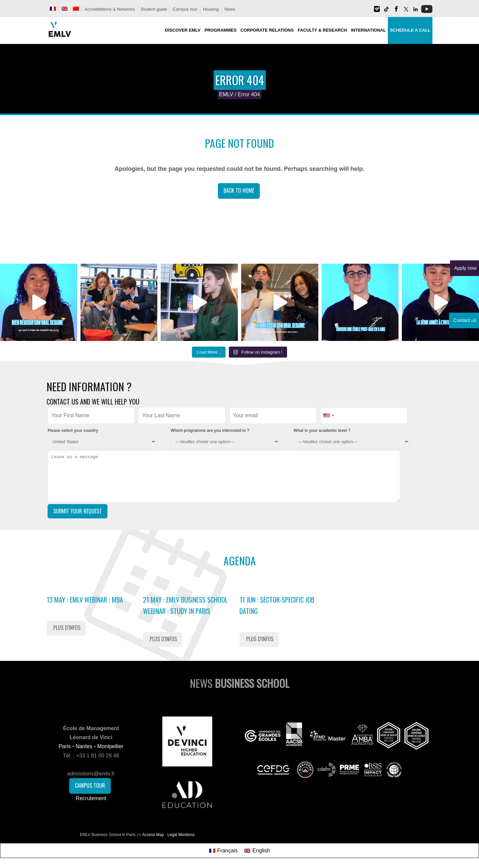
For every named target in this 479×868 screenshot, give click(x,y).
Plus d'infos (67, 628)
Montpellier (110, 746)
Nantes (84, 746)
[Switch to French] (53, 9)
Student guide (154, 9)
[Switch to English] (257, 851)
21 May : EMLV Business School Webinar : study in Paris (185, 605)
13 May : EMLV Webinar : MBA (85, 600)
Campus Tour (90, 785)
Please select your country (73, 431)
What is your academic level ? (322, 431)
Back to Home (239, 190)
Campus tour (185, 9)
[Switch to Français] (224, 851)
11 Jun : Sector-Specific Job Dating (277, 605)
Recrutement (91, 798)
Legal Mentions (181, 835)
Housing (211, 9)
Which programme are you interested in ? (210, 431)
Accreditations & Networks (110, 9)
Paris (65, 746)
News (230, 9)
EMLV (226, 94)
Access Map (153, 835)
